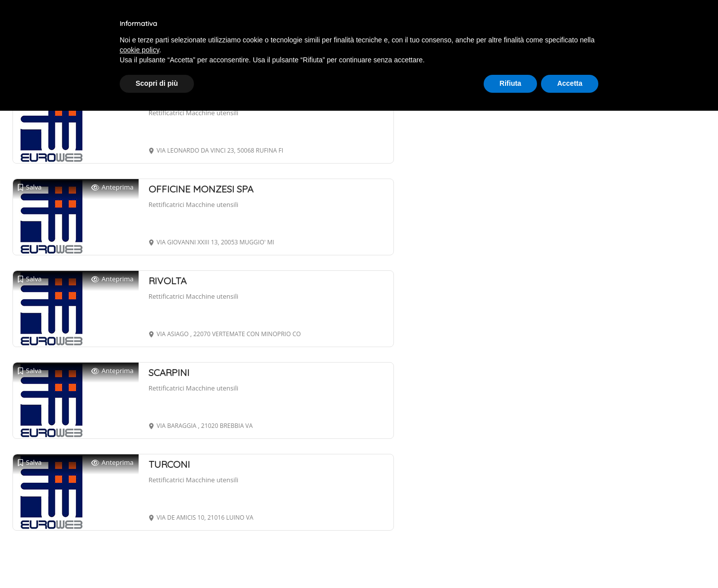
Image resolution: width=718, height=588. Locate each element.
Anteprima (112, 187)
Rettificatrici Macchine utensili (193, 113)
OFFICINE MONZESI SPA (201, 189)
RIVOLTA (168, 281)
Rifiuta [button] (511, 83)
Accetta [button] (570, 83)
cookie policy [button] (139, 50)
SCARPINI (169, 373)
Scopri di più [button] (157, 83)
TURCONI (169, 464)
